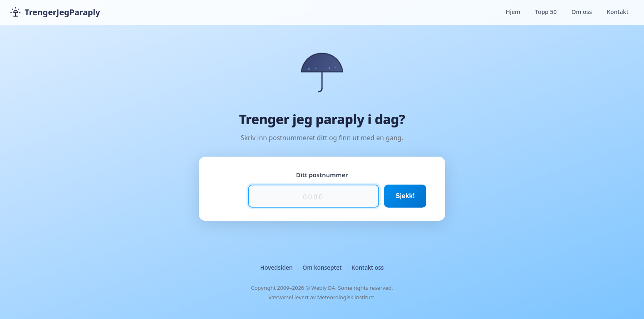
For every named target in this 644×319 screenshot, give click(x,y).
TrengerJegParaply (55, 12)
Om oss (582, 12)
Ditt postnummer (322, 175)
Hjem (513, 12)
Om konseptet (322, 267)
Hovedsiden (277, 267)
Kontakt (618, 12)
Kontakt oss (368, 267)
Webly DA (323, 288)
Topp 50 (546, 12)
